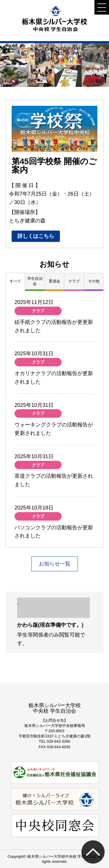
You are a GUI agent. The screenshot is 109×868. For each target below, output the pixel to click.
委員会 (54, 281)
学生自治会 (35, 281)
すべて (15, 281)
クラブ (74, 281)
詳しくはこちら (36, 236)
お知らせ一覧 (55, 564)
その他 (94, 281)
